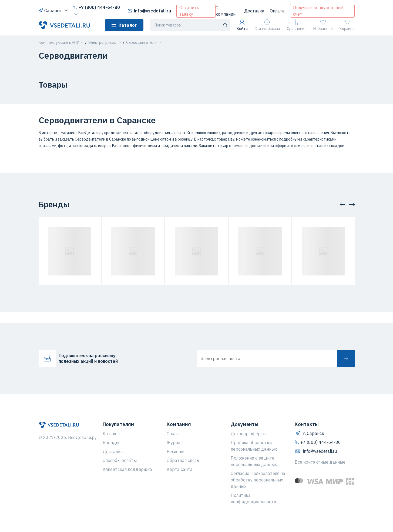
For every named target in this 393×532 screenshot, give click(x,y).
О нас (172, 434)
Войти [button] (242, 25)
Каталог (124, 25)
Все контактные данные (320, 462)
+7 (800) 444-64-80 (96, 7)
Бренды (111, 443)
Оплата (277, 11)
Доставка (254, 11)
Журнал (175, 443)
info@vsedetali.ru (149, 11)
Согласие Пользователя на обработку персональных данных (258, 480)
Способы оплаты (120, 460)
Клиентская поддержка (127, 469)
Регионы (175, 451)
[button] (59, 42)
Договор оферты (248, 434)
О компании (226, 11)
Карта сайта (180, 469)
